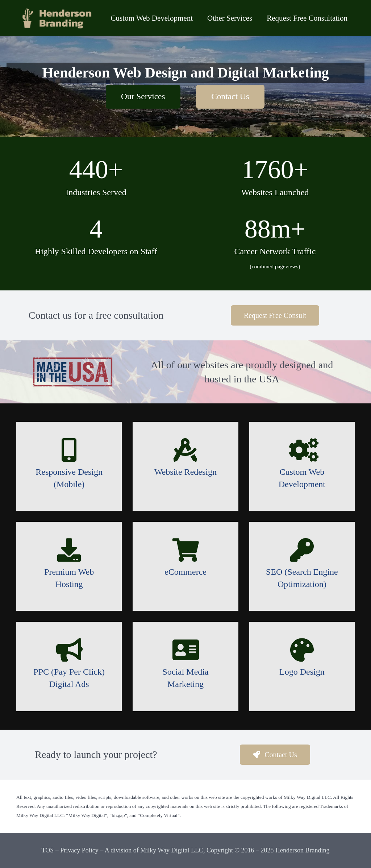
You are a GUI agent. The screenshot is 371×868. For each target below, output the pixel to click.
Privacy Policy (79, 850)
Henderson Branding (302, 850)
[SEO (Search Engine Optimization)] (302, 550)
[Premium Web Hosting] (69, 550)
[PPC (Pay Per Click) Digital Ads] (69, 650)
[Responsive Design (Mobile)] (69, 450)
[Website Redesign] (185, 450)
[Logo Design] (302, 650)
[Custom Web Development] (302, 450)
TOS (47, 850)
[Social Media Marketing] (185, 650)
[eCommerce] (185, 550)
